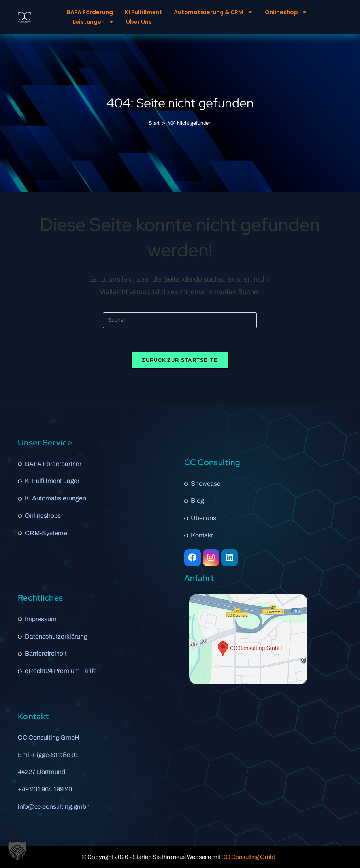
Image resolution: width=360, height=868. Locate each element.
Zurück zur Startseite (180, 360)
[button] (17, 851)
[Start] (154, 123)
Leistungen (93, 22)
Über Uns (139, 22)
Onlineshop (286, 12)
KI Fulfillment (143, 12)
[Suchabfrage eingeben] (180, 320)
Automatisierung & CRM (213, 12)
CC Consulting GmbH (250, 857)
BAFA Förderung (90, 12)
